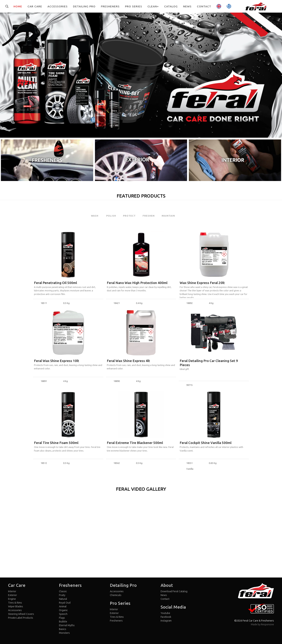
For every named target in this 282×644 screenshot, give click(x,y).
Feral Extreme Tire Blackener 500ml (135, 443)
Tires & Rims (15, 603)
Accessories (15, 610)
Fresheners (116, 621)
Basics (63, 629)
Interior (12, 591)
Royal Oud (65, 603)
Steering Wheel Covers (21, 614)
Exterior (12, 595)
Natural (63, 599)
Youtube (165, 613)
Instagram (166, 621)
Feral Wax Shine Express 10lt (57, 361)
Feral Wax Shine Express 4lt (128, 361)
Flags (62, 618)
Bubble (63, 622)
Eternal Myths (67, 625)
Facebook (166, 617)
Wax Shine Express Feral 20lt (202, 283)
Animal (63, 606)
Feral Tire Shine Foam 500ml (56, 443)
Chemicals (116, 595)
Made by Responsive (262, 624)
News (164, 595)
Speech (63, 614)
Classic (63, 591)
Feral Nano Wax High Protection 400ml (137, 283)
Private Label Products (21, 618)
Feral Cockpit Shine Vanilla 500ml (206, 443)
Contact (165, 599)
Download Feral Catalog (174, 591)
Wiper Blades (16, 606)
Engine (12, 599)
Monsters (64, 633)
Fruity (62, 595)
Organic (63, 610)
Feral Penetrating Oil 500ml (55, 283)
